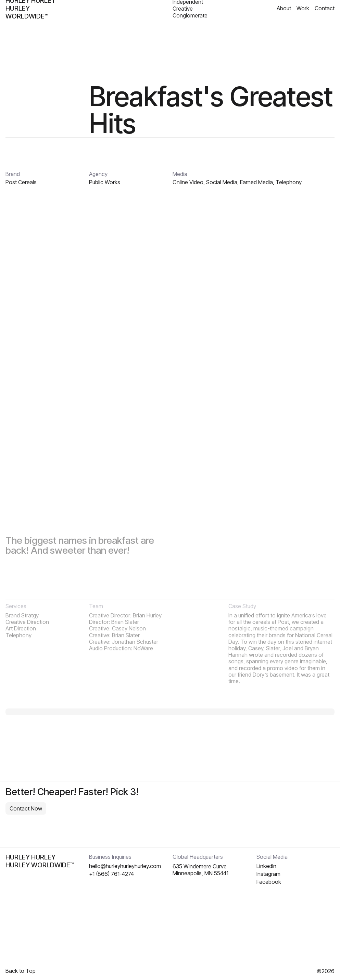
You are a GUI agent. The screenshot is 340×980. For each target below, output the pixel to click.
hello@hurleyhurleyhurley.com (125, 866)
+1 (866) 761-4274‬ (111, 874)
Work (303, 8)
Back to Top (21, 971)
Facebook (269, 882)
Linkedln (266, 866)
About (284, 8)
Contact (325, 8)
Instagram (268, 874)
